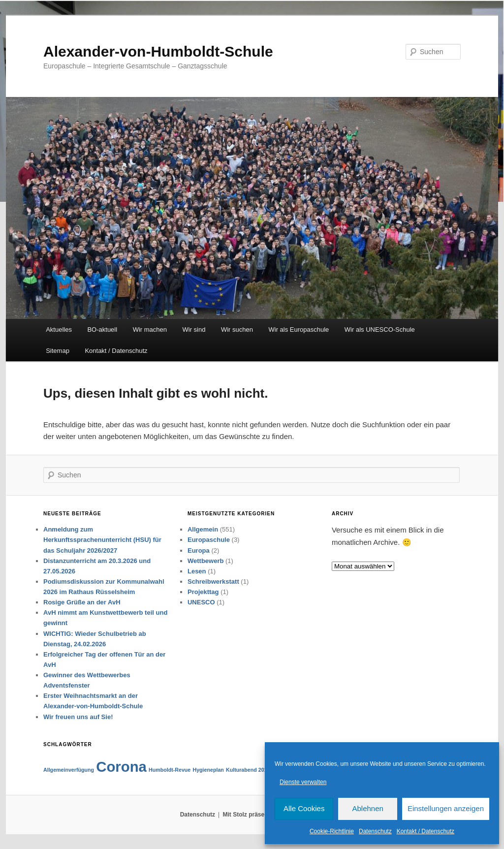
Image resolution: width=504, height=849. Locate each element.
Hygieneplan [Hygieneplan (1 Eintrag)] (208, 770)
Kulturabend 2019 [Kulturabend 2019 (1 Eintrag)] (248, 770)
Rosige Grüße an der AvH (82, 602)
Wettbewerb (205, 561)
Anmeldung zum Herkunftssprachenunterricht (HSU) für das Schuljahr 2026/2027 (102, 540)
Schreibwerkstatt (213, 582)
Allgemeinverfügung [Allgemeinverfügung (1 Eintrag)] (69, 770)
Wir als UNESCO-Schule (380, 330)
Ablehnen (367, 808)
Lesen (197, 571)
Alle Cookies (304, 808)
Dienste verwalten (303, 782)
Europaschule (209, 540)
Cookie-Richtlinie (332, 831)
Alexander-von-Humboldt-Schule (158, 51)
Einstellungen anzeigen (446, 808)
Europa (199, 550)
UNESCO (201, 602)
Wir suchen (237, 330)
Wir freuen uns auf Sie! (78, 717)
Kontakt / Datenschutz (425, 831)
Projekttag (203, 592)
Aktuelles (59, 330)
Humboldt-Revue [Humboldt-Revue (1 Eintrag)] (170, 770)
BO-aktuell (102, 330)
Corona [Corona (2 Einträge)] (121, 767)
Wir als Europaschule (299, 330)
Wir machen (150, 330)
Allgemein (203, 529)
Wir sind (194, 330)
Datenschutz (375, 831)
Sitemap (58, 351)
